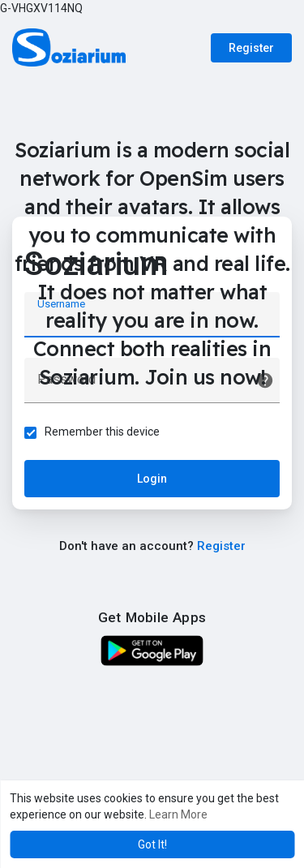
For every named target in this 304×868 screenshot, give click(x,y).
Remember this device (102, 432)
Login (152, 479)
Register (251, 48)
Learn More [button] (178, 814)
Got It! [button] (152, 844)
